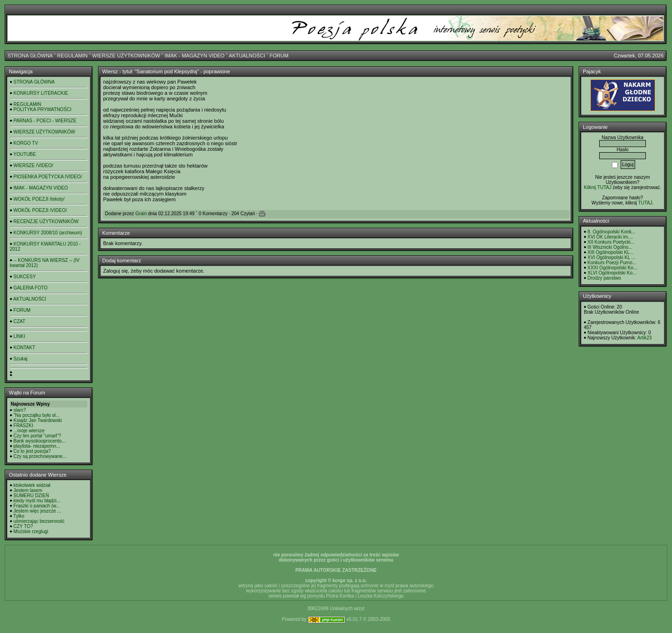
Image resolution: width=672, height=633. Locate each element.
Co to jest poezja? (32, 451)
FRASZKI (23, 426)
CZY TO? (23, 526)
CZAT (19, 321)
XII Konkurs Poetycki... (611, 242)
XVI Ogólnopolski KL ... (611, 257)
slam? (20, 410)
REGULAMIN (72, 56)
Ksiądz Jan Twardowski (38, 420)
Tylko (19, 516)
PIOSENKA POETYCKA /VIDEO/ (48, 177)
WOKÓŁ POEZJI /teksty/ (39, 199)
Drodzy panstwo (604, 278)
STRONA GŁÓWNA (30, 56)
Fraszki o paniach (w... (37, 506)
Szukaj (21, 359)
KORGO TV (26, 143)
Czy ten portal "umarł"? (37, 436)
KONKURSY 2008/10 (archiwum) (48, 233)
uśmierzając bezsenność (39, 521)
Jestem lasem (28, 490)
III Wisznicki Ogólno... (610, 247)
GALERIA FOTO (31, 288)
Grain (141, 214)
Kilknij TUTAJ (598, 187)
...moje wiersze (29, 431)
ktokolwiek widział (32, 485)
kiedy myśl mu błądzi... (37, 501)
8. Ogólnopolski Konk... (612, 232)
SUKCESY (25, 277)
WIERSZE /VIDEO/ (33, 165)
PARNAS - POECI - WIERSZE (45, 121)
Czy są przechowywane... (40, 456)
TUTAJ (645, 203)
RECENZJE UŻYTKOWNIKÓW (46, 222)
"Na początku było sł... (37, 415)
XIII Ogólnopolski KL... (611, 252)
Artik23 (644, 338)
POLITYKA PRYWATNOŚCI (42, 109)
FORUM (279, 56)
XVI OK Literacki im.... (610, 237)
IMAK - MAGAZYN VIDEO (195, 56)
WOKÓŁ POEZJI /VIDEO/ (40, 210)
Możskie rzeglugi (31, 531)
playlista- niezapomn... (37, 446)
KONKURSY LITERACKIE (41, 93)
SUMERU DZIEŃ (31, 496)
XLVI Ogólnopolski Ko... (612, 273)
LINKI (19, 336)
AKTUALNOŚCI (247, 56)
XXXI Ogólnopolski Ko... (612, 268)
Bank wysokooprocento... (40, 441)
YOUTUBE (25, 154)
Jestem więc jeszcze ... (37, 511)
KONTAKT (24, 348)
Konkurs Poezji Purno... (612, 263)
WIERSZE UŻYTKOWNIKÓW (126, 56)
